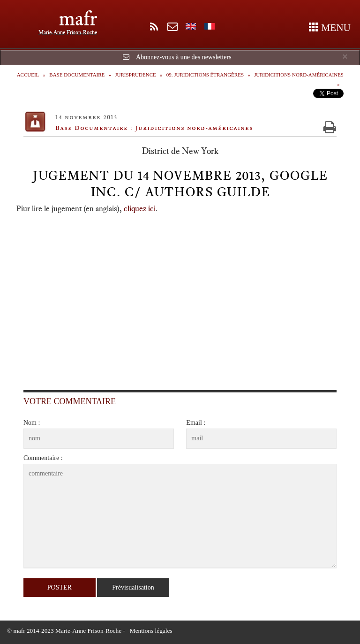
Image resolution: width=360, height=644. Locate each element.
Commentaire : (43, 458)
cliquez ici (140, 208)
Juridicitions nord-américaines (299, 75)
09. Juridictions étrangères (205, 75)
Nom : (32, 423)
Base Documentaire (77, 75)
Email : (196, 423)
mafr (78, 19)
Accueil (28, 75)
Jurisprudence (135, 75)
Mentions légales (151, 631)
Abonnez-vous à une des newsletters (184, 57)
